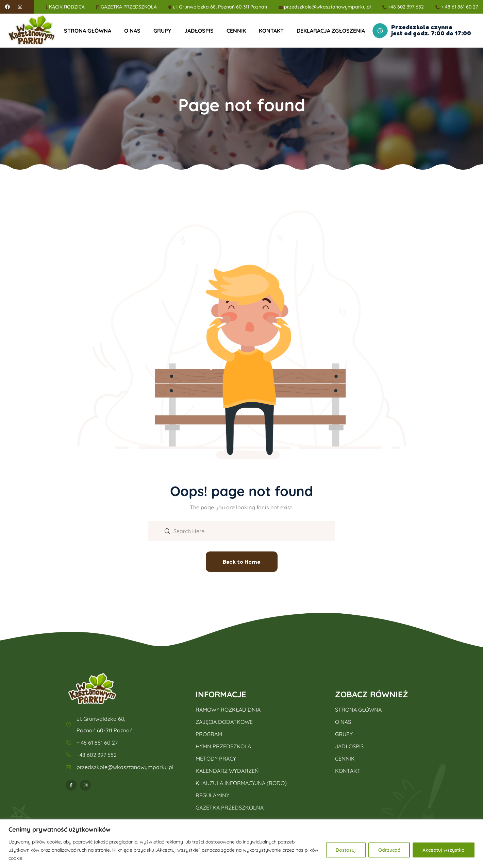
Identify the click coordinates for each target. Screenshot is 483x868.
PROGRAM (209, 734)
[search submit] (167, 531)
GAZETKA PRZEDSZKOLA (129, 7)
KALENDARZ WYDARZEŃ (227, 771)
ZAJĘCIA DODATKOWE (224, 722)
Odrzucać (389, 850)
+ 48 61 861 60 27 (459, 7)
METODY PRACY (216, 759)
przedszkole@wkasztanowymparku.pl (327, 7)
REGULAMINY (212, 795)
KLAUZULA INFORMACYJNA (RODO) (241, 783)
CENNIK (236, 31)
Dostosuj (346, 850)
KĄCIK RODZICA (67, 7)
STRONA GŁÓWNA (88, 31)
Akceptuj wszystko (444, 850)
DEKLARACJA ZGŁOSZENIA (331, 31)
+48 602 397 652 (406, 7)
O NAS (132, 31)
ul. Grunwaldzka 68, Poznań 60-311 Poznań (220, 7)
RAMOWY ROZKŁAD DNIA (228, 710)
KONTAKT (271, 31)
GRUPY (162, 31)
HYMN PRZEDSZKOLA (223, 746)
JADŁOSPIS (199, 31)
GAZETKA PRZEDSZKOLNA (230, 807)
